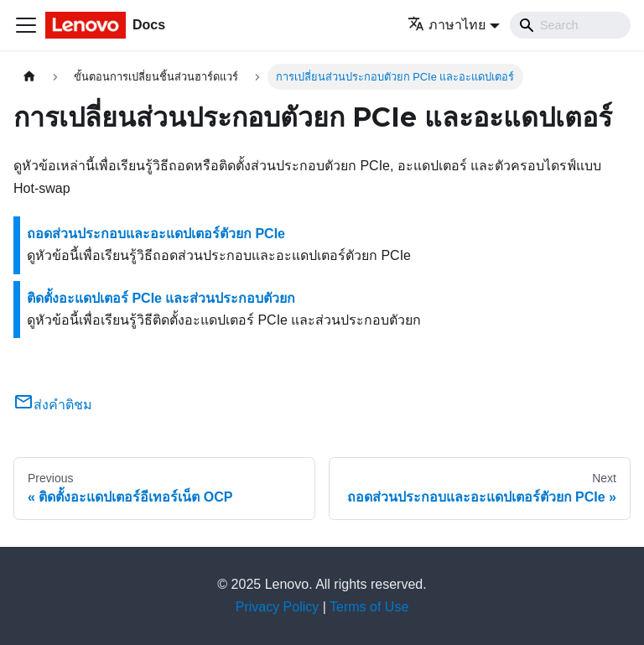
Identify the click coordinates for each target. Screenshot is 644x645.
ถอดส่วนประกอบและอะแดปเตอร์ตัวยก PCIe (156, 234)
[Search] (570, 25)
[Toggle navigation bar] (26, 25)
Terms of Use (369, 607)
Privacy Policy (278, 607)
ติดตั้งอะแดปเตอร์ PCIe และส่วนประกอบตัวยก (161, 298)
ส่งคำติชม (53, 405)
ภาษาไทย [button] (447, 25)
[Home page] (29, 77)
